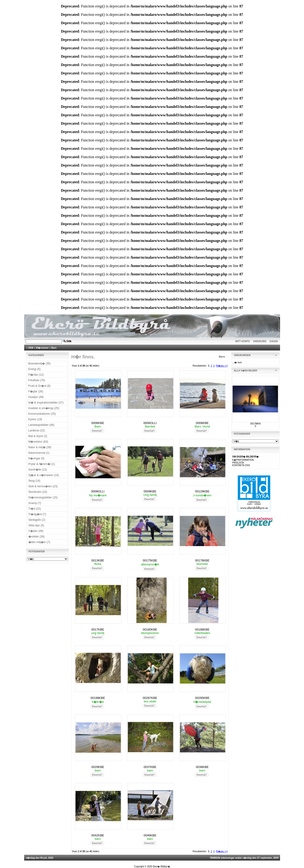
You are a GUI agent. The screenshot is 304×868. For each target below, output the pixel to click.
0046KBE (150, 835)
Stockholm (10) (38, 492)
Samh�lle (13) (38, 470)
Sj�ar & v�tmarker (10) (44, 475)
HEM (31, 348)
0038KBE (202, 767)
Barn (54, 348)
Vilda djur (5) (36, 525)
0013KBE (98, 560)
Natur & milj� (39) (40, 447)
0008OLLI (98, 491)
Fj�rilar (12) (36, 375)
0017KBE (98, 629)
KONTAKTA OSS (241, 465)
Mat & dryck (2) (38, 436)
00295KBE (202, 698)
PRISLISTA (238, 463)
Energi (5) (35, 369)
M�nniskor (42, 348)
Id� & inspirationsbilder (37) (46, 403)
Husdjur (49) (36, 397)
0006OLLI (150, 423)
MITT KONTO (243, 341)
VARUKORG (260, 341)
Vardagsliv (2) (37, 520)
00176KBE (202, 560)
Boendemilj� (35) (40, 364)
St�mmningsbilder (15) (43, 497)
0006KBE (98, 423)
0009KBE (150, 491)
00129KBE (202, 491)
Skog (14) (34, 481)
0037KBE (150, 767)
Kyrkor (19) (35, 419)
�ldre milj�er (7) (39, 542)
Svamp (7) (35, 503)
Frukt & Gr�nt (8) (39, 386)
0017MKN (255, 424)
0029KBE (98, 767)
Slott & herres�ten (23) (43, 486)
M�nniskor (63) (38, 442)
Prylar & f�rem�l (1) (42, 464)
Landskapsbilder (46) (41, 425)
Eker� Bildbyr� (161, 866)
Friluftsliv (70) (37, 380)
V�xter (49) (36, 531)
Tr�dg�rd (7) (37, 514)
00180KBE (150, 629)
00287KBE (150, 698)
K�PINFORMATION (243, 460)
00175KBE (150, 560)
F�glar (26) (36, 391)
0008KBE (202, 423)
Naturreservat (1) (39, 453)
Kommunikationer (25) (42, 414)
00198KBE (98, 698)
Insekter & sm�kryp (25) (44, 408)
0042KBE (98, 835)
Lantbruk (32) (37, 431)
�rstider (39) (37, 537)
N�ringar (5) (36, 458)
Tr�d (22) (35, 509)
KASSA (274, 341)
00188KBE (202, 629)
